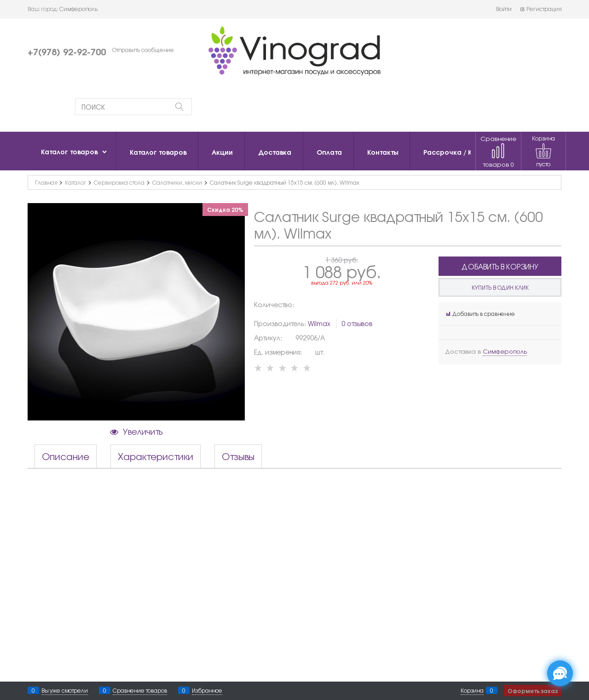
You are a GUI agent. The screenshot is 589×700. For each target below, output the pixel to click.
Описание (66, 456)
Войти (504, 9)
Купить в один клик (500, 287)
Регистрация (540, 9)
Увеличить (143, 431)
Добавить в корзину (500, 266)
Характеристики (156, 456)
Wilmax (319, 323)
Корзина (472, 690)
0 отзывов (357, 323)
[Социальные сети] (560, 673)
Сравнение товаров (498, 151)
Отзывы (238, 456)
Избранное (207, 690)
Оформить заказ (533, 691)
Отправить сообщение (143, 50)
